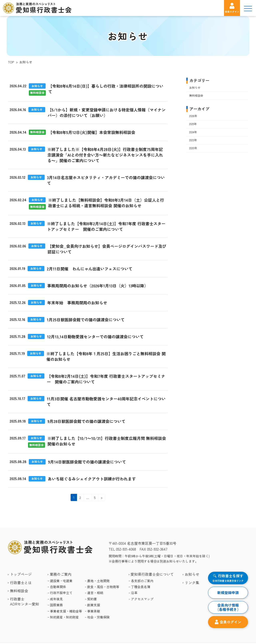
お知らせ (195, 87)
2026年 (193, 116)
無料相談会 (196, 95)
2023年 (193, 140)
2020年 (193, 148)
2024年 (193, 132)
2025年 (193, 124)
